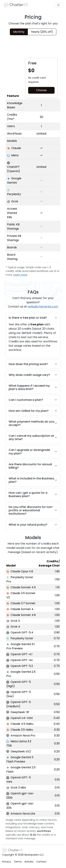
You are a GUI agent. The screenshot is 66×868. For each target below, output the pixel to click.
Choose (41, 90)
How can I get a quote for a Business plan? (33, 494)
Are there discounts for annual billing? (33, 466)
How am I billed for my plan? (33, 411)
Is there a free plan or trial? (33, 318)
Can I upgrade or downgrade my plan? (33, 452)
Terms (18, 862)
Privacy (7, 862)
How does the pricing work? (33, 364)
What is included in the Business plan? (33, 480)
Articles (29, 862)
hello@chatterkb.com (43, 307)
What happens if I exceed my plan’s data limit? (33, 387)
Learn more (20, 275)
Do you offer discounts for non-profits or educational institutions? (33, 510)
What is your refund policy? (33, 525)
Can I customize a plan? (33, 400)
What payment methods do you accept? (33, 423)
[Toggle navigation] (58, 5)
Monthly (19, 32)
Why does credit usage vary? (33, 375)
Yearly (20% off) (42, 32)
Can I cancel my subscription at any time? (33, 437)
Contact (41, 862)
